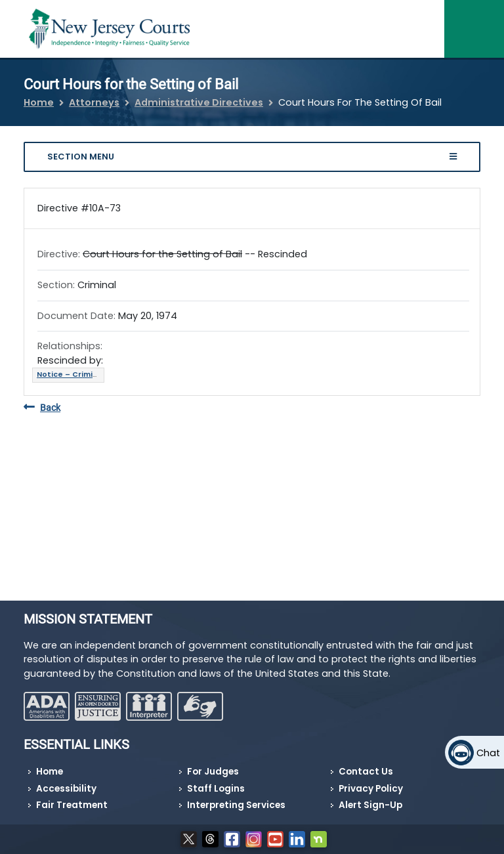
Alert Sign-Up (370, 805)
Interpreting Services (236, 805)
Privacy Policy (371, 789)
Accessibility (66, 789)
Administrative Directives (199, 102)
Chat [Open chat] (488, 753)
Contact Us (366, 772)
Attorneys (94, 102)
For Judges (213, 772)
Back (42, 408)
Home (39, 102)
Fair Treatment (72, 805)
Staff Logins (216, 789)
